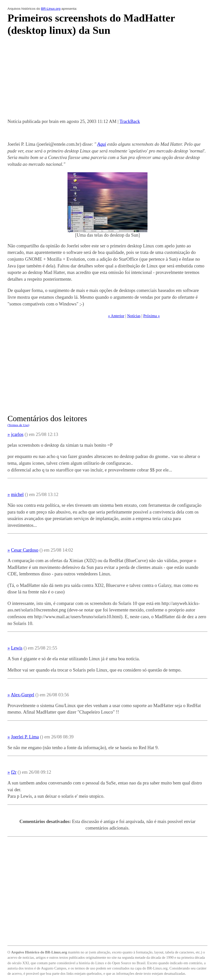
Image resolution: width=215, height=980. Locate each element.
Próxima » (151, 316)
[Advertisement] (107, 79)
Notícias (134, 316)
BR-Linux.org (51, 9)
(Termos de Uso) (18, 425)
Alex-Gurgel (22, 695)
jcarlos (17, 434)
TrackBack (130, 121)
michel (17, 494)
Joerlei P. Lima (25, 737)
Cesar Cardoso (25, 550)
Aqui (102, 144)
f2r (14, 772)
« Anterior (116, 316)
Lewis (17, 648)
